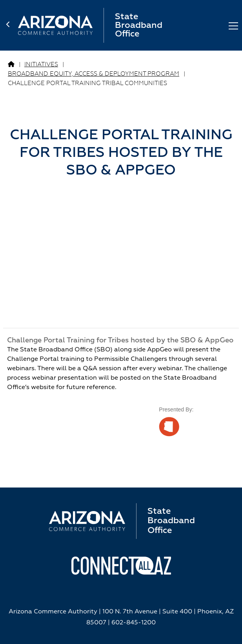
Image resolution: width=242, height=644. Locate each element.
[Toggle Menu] (233, 25)
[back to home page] (12, 25)
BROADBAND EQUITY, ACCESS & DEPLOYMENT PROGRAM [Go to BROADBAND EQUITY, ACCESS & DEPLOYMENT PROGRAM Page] (94, 74)
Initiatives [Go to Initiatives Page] (41, 65)
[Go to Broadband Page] (11, 65)
